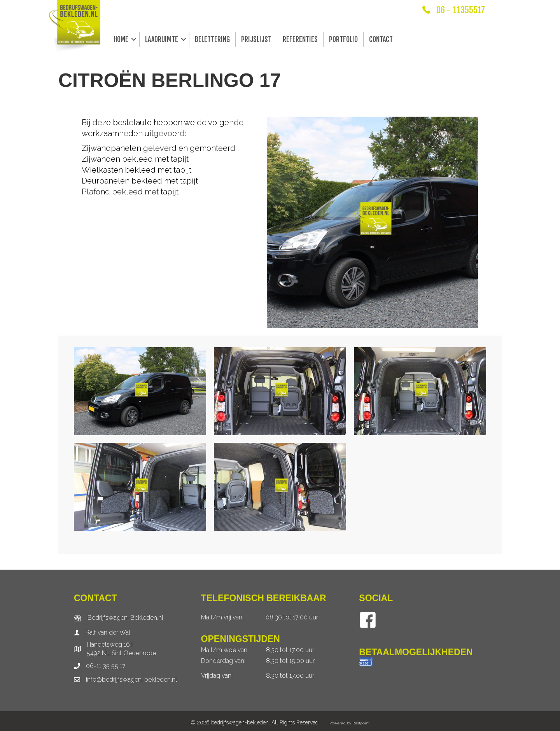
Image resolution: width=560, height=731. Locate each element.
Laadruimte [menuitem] (162, 39)
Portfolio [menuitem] (343, 39)
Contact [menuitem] (381, 39)
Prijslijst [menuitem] (256, 39)
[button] (134, 39)
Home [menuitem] (121, 39)
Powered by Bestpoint (349, 723)
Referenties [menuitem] (300, 39)
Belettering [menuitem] (212, 39)
